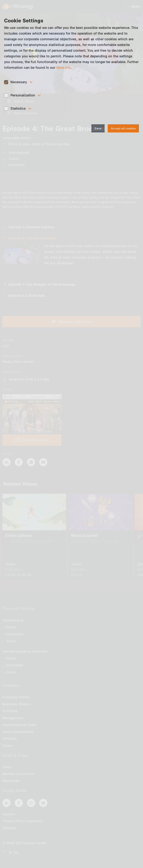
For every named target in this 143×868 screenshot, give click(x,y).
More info (64, 68)
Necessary (19, 82)
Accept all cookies (123, 128)
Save (98, 128)
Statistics (18, 108)
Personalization (23, 95)
